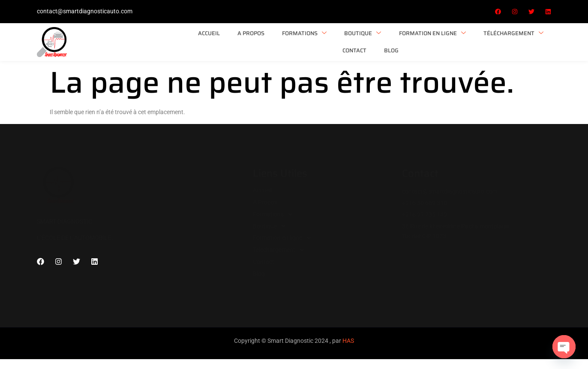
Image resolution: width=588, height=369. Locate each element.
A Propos (174, 40)
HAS (348, 338)
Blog (517, 40)
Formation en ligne (347, 40)
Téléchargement (426, 40)
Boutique (280, 40)
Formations (225, 40)
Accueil (134, 40)
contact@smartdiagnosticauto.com (85, 11)
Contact (483, 40)
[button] (327, 211)
